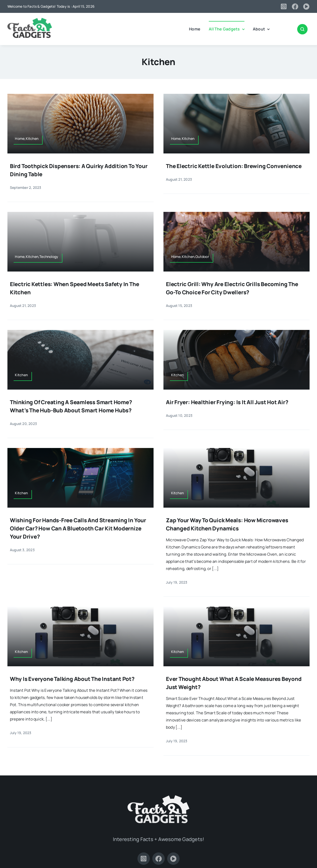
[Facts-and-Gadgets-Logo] (30, 20)
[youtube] (306, 6)
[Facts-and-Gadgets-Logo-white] (158, 797)
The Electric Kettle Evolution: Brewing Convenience (234, 166)
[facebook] (295, 6)
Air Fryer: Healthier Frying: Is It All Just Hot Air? (227, 402)
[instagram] (284, 6)
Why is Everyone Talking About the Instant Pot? (72, 679)
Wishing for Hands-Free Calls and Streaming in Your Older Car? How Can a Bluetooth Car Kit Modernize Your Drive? (78, 528)
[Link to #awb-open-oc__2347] (302, 29)
